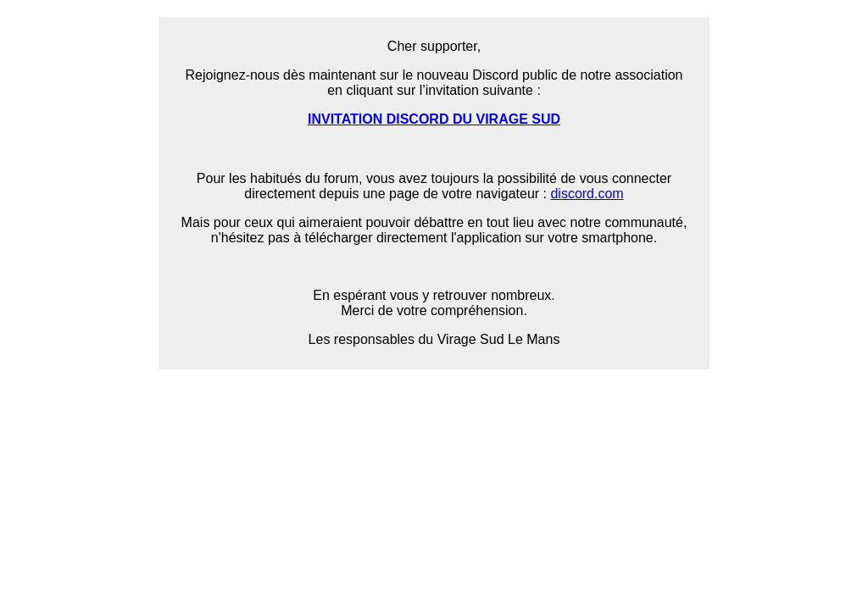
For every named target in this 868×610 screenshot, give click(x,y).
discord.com (587, 194)
